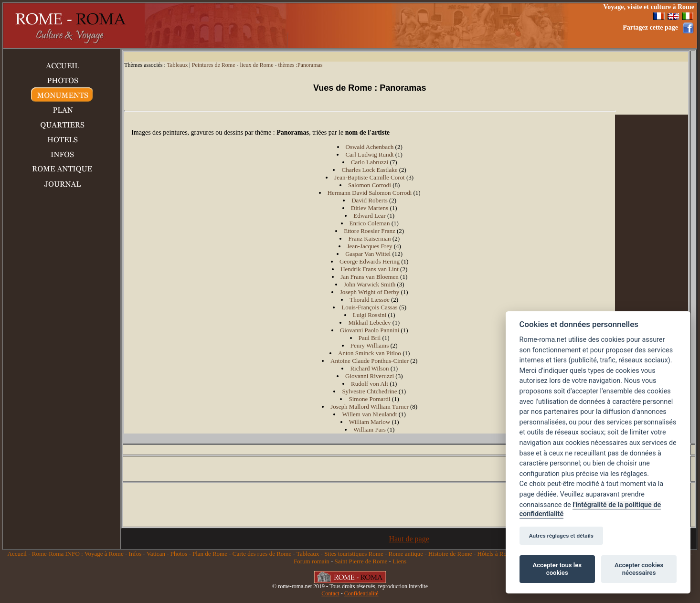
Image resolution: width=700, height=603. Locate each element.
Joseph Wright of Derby (370, 292)
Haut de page (409, 539)
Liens (399, 561)
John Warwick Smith (370, 284)
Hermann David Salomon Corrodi (370, 193)
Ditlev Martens (370, 208)
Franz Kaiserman (369, 238)
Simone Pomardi (369, 399)
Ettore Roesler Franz (370, 231)
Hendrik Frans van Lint (370, 269)
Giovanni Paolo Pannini (370, 330)
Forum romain (312, 561)
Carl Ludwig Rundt (369, 154)
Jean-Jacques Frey (370, 246)
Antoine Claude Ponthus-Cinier (370, 361)
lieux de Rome (257, 65)
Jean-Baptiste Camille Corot (369, 177)
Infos (135, 554)
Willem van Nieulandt (369, 414)
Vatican (156, 554)
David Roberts (369, 200)
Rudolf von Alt (370, 384)
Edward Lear (370, 216)
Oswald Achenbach (370, 147)
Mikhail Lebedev (369, 323)
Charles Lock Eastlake (369, 170)
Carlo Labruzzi (370, 162)
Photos (179, 554)
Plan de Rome (210, 554)
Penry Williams (370, 345)
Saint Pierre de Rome (361, 561)
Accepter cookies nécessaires (639, 569)
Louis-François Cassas (369, 307)
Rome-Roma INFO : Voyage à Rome (78, 554)
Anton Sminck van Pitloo (370, 353)
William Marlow (370, 422)
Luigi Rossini (370, 315)
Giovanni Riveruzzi (370, 376)
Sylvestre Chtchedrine (369, 391)
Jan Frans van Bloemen (370, 277)
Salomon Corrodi (370, 185)
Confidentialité (361, 593)
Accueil (17, 554)
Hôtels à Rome (496, 554)
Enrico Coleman (370, 223)
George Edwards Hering (370, 261)
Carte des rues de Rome (262, 554)
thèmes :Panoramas (300, 65)
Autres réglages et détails (561, 536)
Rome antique (406, 554)
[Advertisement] (418, 26)
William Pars (370, 429)
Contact (330, 593)
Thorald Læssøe (369, 300)
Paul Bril (370, 338)
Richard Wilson (369, 368)
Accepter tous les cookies (557, 569)
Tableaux (178, 65)
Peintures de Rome (214, 65)
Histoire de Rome (450, 554)
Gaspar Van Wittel (368, 254)
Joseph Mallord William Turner (370, 407)
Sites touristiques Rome (354, 554)
